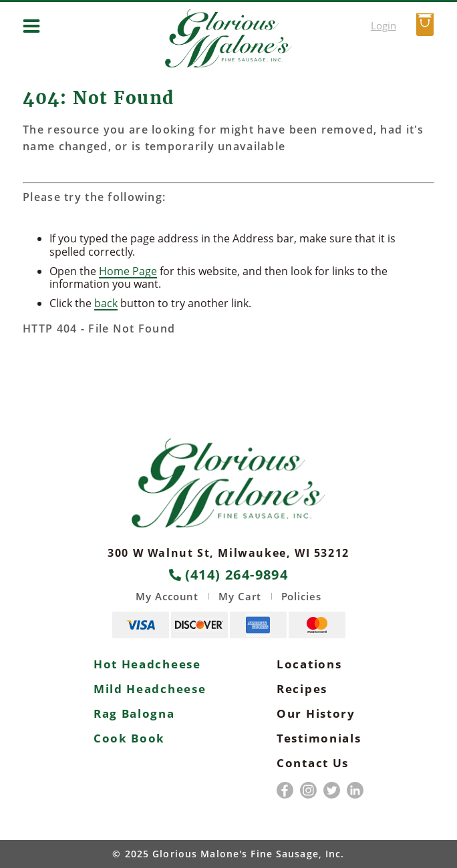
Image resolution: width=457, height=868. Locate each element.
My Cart (240, 597)
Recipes (302, 689)
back (106, 303)
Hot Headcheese (147, 664)
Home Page (128, 271)
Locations (309, 664)
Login (384, 25)
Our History (316, 713)
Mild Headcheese (150, 689)
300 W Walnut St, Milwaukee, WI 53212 (228, 553)
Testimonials (319, 738)
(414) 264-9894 (229, 575)
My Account (167, 597)
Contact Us (313, 763)
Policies (301, 597)
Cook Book (129, 738)
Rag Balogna (134, 713)
